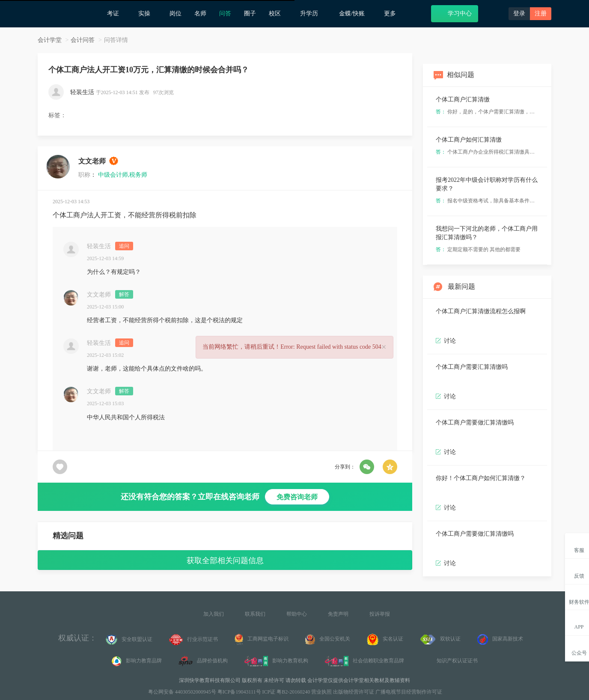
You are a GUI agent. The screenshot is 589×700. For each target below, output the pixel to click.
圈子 (250, 13)
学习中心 (454, 13)
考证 (116, 13)
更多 (393, 13)
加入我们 (214, 614)
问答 (225, 13)
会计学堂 (50, 40)
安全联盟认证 (129, 640)
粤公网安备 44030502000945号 (181, 692)
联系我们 (255, 614)
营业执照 (321, 692)
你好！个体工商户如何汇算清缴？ (481, 478)
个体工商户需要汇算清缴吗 (472, 367)
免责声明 (338, 614)
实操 (147, 13)
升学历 (313, 13)
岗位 (176, 13)
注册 (541, 13)
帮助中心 (297, 614)
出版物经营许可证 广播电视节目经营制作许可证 (388, 692)
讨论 (446, 396)
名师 (200, 13)
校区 (278, 13)
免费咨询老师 (297, 497)
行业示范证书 (193, 640)
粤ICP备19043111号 (239, 692)
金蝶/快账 (355, 13)
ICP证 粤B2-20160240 (286, 692)
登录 (519, 13)
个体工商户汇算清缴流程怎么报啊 (481, 311)
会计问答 (83, 40)
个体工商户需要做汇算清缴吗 (475, 423)
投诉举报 (380, 614)
